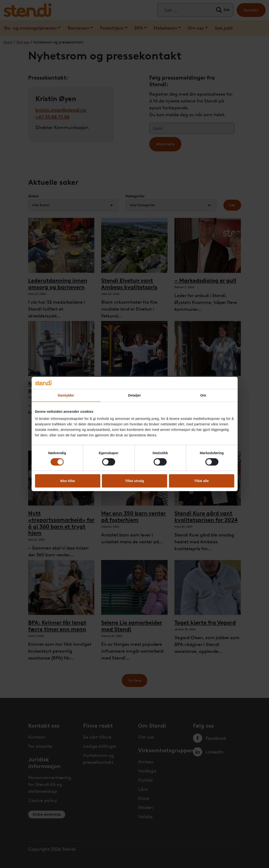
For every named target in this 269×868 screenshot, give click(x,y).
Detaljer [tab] (135, 395)
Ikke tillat (68, 481)
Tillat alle (201, 481)
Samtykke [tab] (66, 395)
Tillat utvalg (134, 481)
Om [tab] (203, 395)
